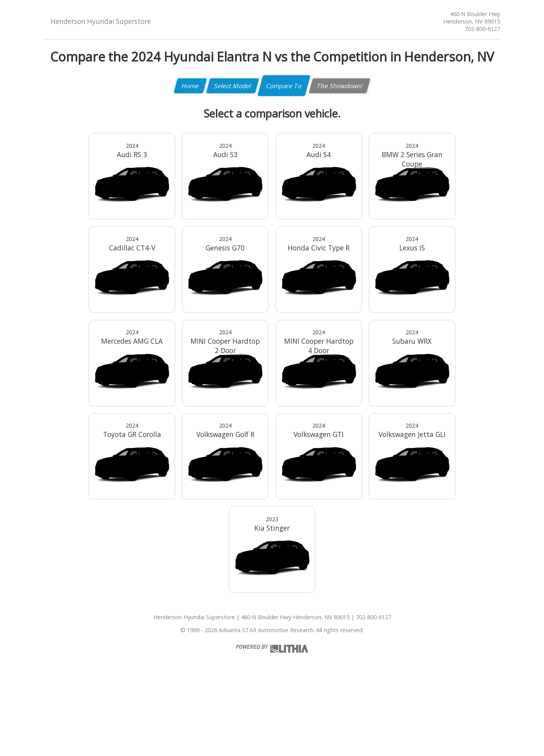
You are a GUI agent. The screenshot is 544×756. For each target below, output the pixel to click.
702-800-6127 (482, 29)
